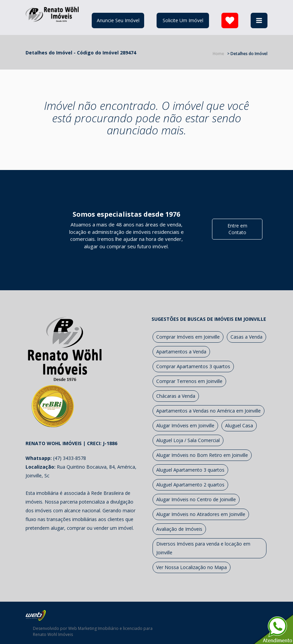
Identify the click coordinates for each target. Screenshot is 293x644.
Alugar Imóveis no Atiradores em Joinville (201, 514)
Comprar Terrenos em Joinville (189, 381)
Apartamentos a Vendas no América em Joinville (208, 411)
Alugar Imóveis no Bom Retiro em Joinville (202, 455)
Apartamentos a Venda (181, 352)
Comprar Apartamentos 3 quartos (193, 366)
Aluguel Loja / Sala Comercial (188, 440)
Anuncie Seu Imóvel (118, 20)
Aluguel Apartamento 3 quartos (190, 470)
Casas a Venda (246, 337)
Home (218, 54)
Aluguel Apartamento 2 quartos (190, 485)
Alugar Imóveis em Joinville (185, 425)
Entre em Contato (237, 229)
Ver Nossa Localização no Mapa (192, 567)
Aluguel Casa (239, 425)
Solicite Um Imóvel (183, 20)
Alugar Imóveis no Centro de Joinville (196, 499)
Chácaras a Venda (176, 396)
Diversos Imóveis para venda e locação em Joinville (203, 548)
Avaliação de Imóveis (179, 529)
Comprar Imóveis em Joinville (188, 337)
